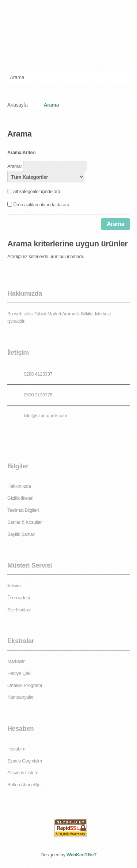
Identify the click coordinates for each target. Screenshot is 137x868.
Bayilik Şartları (21, 534)
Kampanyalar (20, 697)
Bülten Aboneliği (23, 785)
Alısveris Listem (23, 773)
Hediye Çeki (19, 673)
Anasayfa (17, 105)
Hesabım (16, 749)
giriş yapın (87, 8)
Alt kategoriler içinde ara (37, 191)
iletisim (14, 586)
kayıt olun (119, 8)
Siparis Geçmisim (25, 761)
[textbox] (61, 77)
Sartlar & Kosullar (24, 522)
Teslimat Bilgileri (23, 510)
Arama (51, 105)
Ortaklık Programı (25, 685)
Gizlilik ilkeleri (20, 498)
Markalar (16, 661)
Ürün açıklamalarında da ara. (42, 205)
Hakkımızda (19, 486)
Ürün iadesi (18, 598)
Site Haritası (19, 610)
